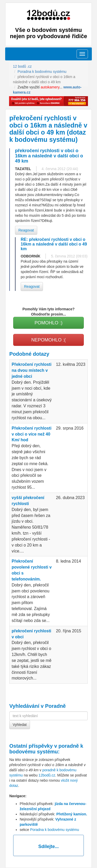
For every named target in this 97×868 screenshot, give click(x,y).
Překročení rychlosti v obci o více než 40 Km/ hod (32, 434)
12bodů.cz (47, 775)
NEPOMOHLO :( (48, 340)
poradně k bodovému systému (46, 749)
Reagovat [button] (26, 230)
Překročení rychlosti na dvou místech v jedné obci (32, 370)
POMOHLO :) (48, 323)
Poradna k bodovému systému (54, 830)
